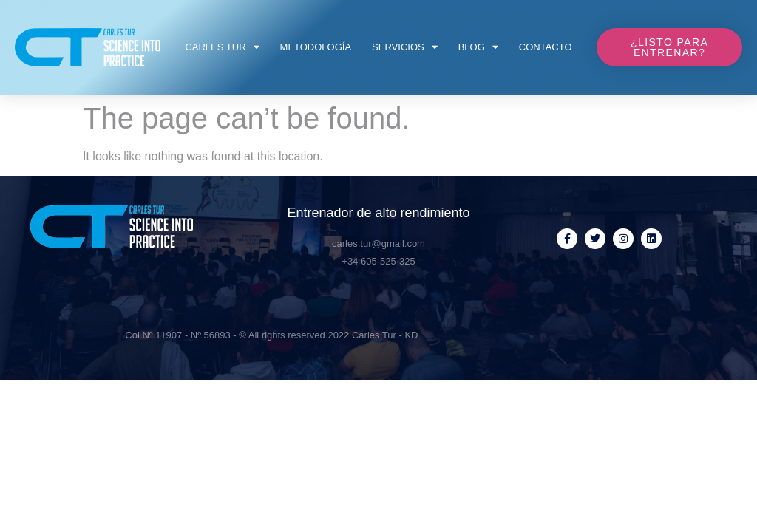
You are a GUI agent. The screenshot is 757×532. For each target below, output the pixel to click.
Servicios (405, 47)
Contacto (546, 47)
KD (411, 335)
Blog (478, 47)
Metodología (316, 47)
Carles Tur (222, 47)
